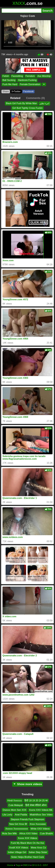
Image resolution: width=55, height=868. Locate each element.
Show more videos (27, 784)
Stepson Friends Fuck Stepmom (27, 819)
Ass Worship (44, 76)
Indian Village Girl (17, 852)
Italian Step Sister (38, 852)
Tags (18, 865)
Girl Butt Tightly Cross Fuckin (27, 108)
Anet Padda (21, 815)
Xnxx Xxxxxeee (38, 824)
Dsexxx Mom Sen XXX (15, 810)
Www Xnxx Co (38, 848)
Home (10, 865)
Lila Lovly (7, 815)
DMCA (26, 865)
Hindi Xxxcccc (15, 801)
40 (49, 55)
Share (6, 91)
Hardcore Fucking (27, 80)
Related (15, 98)
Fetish (6, 76)
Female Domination (30, 84)
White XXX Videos (40, 829)
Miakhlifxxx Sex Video (41, 815)
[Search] (21, 11)
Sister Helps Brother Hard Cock (27, 857)
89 (40, 55)
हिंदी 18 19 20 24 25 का (36, 801)
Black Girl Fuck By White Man (21, 103)
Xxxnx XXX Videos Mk (41, 810)
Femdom (30, 76)
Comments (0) (35, 98)
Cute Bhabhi (46, 833)
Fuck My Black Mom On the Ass (27, 843)
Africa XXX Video (28, 833)
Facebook (28, 91)
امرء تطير (44, 103)
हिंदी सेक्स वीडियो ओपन (36, 805)
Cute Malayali (16, 805)
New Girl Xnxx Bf (18, 824)
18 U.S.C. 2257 (40, 865)
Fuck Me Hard (10, 84)
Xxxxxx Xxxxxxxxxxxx (17, 829)
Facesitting (17, 76)
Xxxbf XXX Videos (19, 848)
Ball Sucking (9, 80)
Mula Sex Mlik (9, 833)
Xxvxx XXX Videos (27, 838)
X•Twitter (16, 91)
